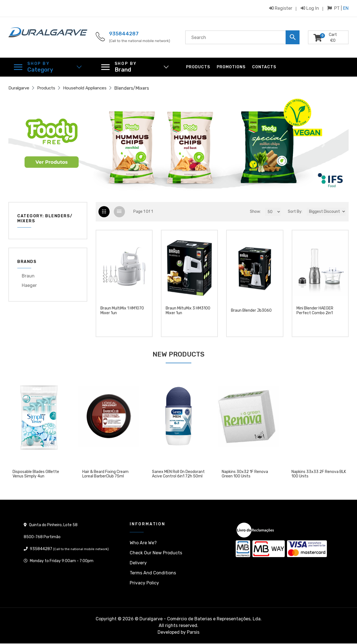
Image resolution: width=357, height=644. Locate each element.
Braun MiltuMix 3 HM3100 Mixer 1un (188, 314)
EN (346, 8)
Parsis (193, 633)
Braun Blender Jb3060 (251, 313)
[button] (34, 145)
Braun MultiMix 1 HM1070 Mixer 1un (122, 314)
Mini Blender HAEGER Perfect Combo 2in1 (315, 314)
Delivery (138, 563)
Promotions (231, 67)
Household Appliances (90, 88)
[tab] (104, 212)
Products (198, 67)
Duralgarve (20, 88)
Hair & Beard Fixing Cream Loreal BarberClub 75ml (105, 475)
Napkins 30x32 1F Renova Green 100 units (245, 475)
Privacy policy (144, 583)
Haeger (29, 285)
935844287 (124, 34)
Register (281, 8)
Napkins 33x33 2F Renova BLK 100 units (319, 475)
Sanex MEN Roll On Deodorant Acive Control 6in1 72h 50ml (178, 475)
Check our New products (156, 553)
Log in (310, 8)
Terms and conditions (153, 573)
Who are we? (143, 543)
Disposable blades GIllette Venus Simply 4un (36, 475)
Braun (28, 276)
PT (337, 8)
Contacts (264, 67)
